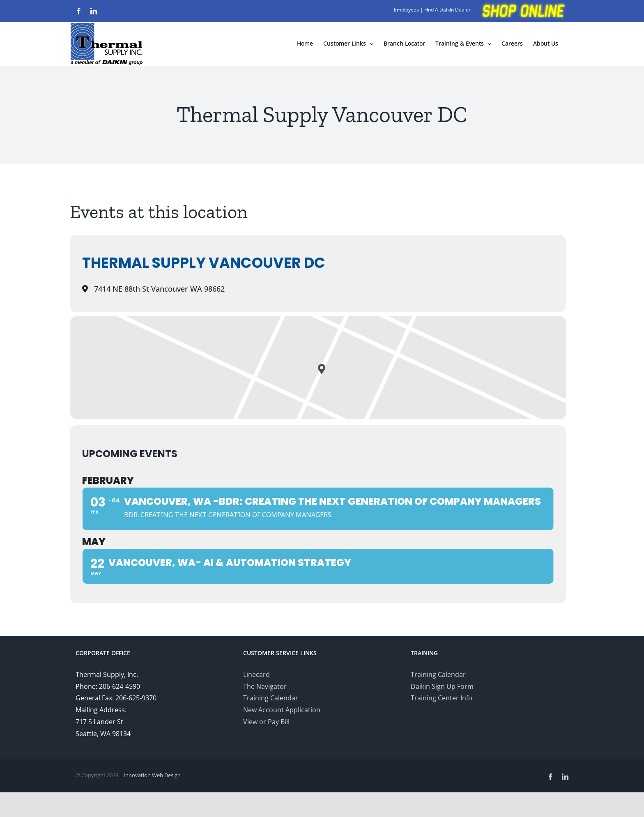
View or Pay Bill (266, 722)
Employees (406, 10)
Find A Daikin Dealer (447, 10)
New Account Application (282, 710)
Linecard (256, 674)
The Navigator (265, 686)
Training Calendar (271, 698)
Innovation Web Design (152, 775)
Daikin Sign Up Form (442, 686)
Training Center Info (442, 698)
